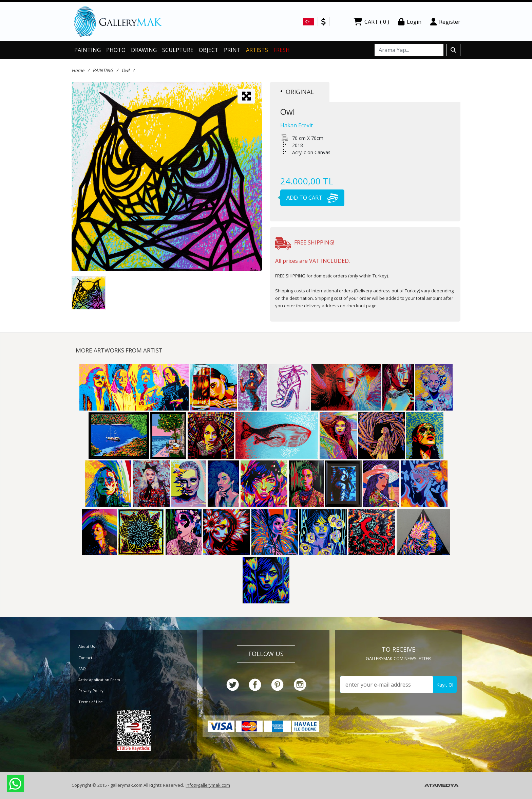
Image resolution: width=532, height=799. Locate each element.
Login (410, 22)
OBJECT (209, 50)
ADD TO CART (309, 198)
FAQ (82, 668)
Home (78, 70)
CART (371, 22)
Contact (85, 658)
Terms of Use (91, 702)
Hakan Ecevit (297, 125)
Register (445, 22)
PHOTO (116, 50)
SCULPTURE (178, 50)
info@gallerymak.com (208, 785)
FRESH (282, 50)
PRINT (232, 50)
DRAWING (144, 50)
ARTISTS (257, 50)
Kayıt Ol (445, 685)
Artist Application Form (99, 680)
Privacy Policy (91, 691)
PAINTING (88, 50)
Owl (125, 70)
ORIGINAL (297, 92)
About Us (87, 646)
